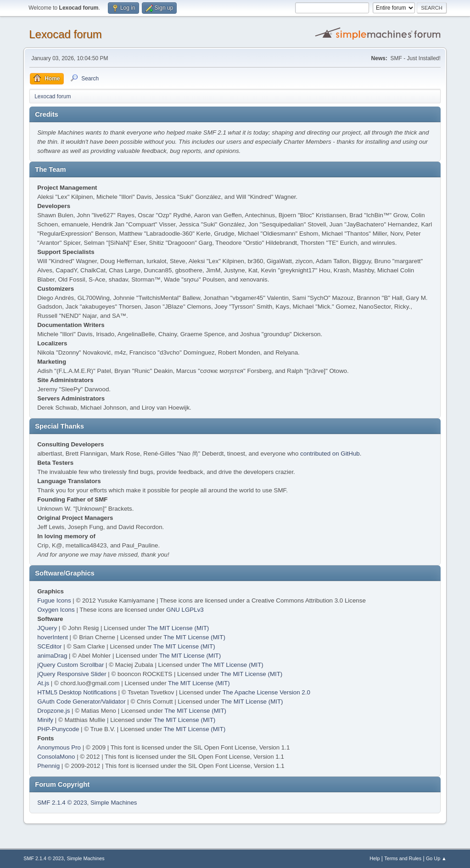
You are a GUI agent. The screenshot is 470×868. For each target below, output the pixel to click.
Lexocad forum (65, 34)
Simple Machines (114, 803)
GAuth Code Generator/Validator (81, 702)
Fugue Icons (54, 600)
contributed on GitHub (330, 454)
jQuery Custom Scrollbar (70, 665)
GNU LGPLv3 (185, 610)
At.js (43, 683)
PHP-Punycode (58, 729)
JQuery (47, 628)
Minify (45, 720)
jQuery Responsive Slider (72, 674)
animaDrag (52, 656)
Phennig (48, 766)
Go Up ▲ (436, 858)
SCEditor (49, 646)
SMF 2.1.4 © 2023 (62, 803)
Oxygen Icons (56, 610)
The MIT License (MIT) (178, 628)
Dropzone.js (53, 711)
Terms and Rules (403, 858)
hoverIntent (53, 637)
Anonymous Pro (59, 747)
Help (375, 858)
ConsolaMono (56, 757)
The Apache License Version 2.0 (266, 692)
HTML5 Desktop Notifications (77, 692)
